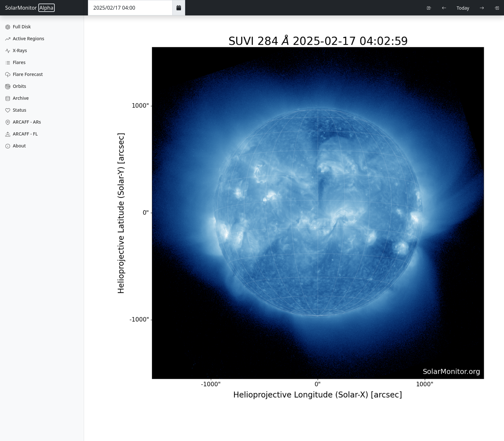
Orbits (16, 86)
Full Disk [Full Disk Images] (18, 27)
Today (463, 8)
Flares (15, 62)
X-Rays (16, 50)
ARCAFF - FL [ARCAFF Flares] (21, 134)
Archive (17, 98)
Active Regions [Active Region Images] (25, 38)
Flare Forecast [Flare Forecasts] (24, 74)
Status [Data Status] (16, 110)
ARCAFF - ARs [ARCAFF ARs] (23, 122)
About (15, 146)
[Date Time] (130, 8)
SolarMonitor (30, 8)
